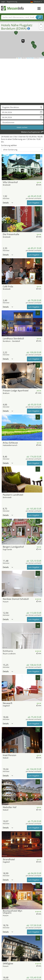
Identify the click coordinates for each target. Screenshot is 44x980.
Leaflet (19, 58)
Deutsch (38, 2)
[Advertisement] (21, 81)
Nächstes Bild (41, 167)
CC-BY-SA (42, 58)
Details (8, 203)
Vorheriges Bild (3, 167)
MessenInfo (12, 8)
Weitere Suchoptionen (31, 132)
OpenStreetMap (30, 58)
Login (3, 2)
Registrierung (12, 2)
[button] (22, 40)
